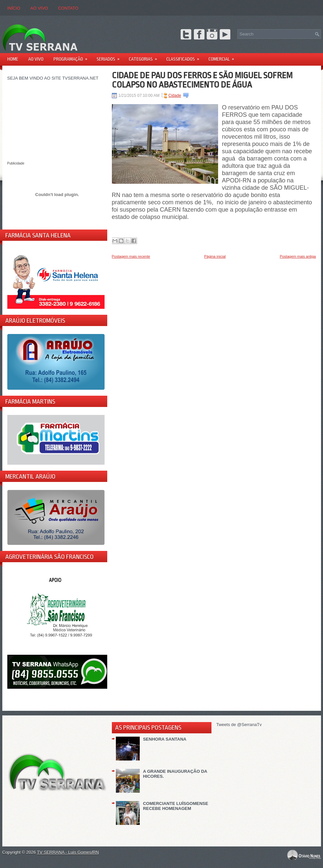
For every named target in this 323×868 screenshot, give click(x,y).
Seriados (110, 57)
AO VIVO (39, 8)
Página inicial (215, 256)
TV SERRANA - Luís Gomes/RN (68, 852)
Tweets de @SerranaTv (239, 725)
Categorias (145, 57)
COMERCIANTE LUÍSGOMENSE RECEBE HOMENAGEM (176, 806)
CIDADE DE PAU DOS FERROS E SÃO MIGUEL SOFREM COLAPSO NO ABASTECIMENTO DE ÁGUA (202, 80)
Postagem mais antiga (298, 256)
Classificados (185, 57)
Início (14, 8)
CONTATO (68, 8)
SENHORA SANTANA (165, 739)
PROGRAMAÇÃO (73, 57)
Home (13, 59)
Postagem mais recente (131, 256)
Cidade (175, 96)
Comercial (223, 57)
